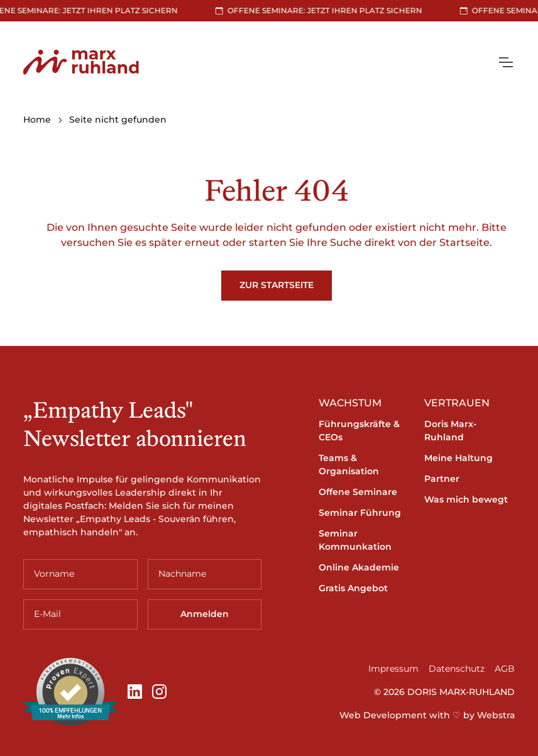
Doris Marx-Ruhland (450, 431)
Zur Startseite (277, 285)
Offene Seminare (358, 492)
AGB (505, 669)
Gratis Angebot (353, 588)
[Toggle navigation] (505, 62)
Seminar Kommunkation (355, 540)
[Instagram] (159, 692)
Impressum (393, 669)
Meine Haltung (458, 458)
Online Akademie (359, 567)
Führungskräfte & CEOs (359, 431)
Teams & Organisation (349, 464)
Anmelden (205, 614)
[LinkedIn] (135, 692)
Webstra (496, 715)
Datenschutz (457, 669)
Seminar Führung (360, 513)
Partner (442, 479)
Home (37, 120)
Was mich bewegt (466, 499)
